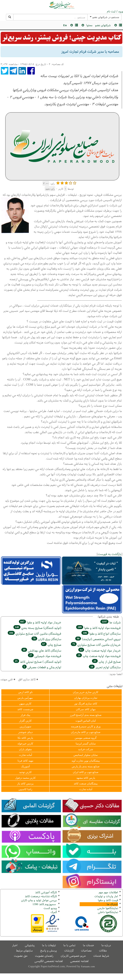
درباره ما (106, 945)
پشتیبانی (30, 945)
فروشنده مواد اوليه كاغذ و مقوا (98, 628)
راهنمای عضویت (44, 956)
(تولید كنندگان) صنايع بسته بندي (37, 628)
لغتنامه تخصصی (79, 961)
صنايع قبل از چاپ (106, 661)
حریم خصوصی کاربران (73, 956)
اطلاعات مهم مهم (108, 892)
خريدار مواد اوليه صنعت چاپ (99, 650)
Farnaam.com (88, 966)
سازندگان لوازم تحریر (105, 667)
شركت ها (110, 622)
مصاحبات (86, 950)
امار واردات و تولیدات (106, 896)
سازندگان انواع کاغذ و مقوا (101, 633)
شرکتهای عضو (103, 25)
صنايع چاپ (51, 645)
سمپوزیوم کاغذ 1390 (45, 904)
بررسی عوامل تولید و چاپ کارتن (39, 900)
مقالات (103, 950)
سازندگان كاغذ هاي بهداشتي (41, 650)
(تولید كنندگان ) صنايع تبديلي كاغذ (37, 661)
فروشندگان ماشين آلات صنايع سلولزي (34, 633)
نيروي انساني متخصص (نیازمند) (98, 639)
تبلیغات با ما (49, 945)
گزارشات (69, 950)
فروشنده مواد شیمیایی (45, 656)
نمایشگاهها (108, 908)
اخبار (15, 945)
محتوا (89, 25)
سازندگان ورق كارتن (46, 639)
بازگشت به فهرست (109, 554)
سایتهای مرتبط (25, 950)
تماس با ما (69, 945)
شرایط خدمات (101, 956)
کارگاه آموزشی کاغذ (46, 892)
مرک (53, 912)
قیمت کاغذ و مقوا (108, 900)
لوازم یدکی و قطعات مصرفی (42, 667)
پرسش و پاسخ (49, 950)
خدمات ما (88, 945)
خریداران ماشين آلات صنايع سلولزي (96, 645)
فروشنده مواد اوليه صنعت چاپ (98, 656)
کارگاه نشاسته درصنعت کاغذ (40, 896)
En (65, 25)
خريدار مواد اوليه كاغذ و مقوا (40, 622)
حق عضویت (21, 956)
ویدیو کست (50, 908)
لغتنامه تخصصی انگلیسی (49, 961)
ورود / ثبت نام (115, 11)
